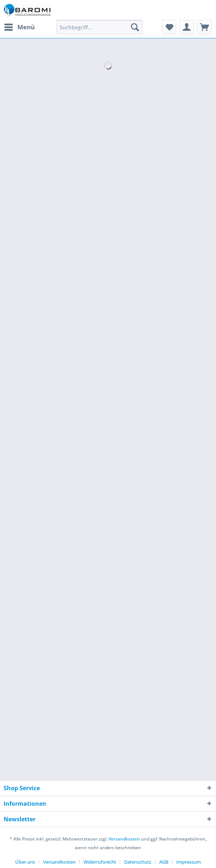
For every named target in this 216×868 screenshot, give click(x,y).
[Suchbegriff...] (99, 27)
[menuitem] (19, 27)
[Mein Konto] (187, 27)
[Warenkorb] (204, 27)
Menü (20, 26)
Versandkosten (124, 839)
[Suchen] (135, 27)
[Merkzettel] (169, 27)
